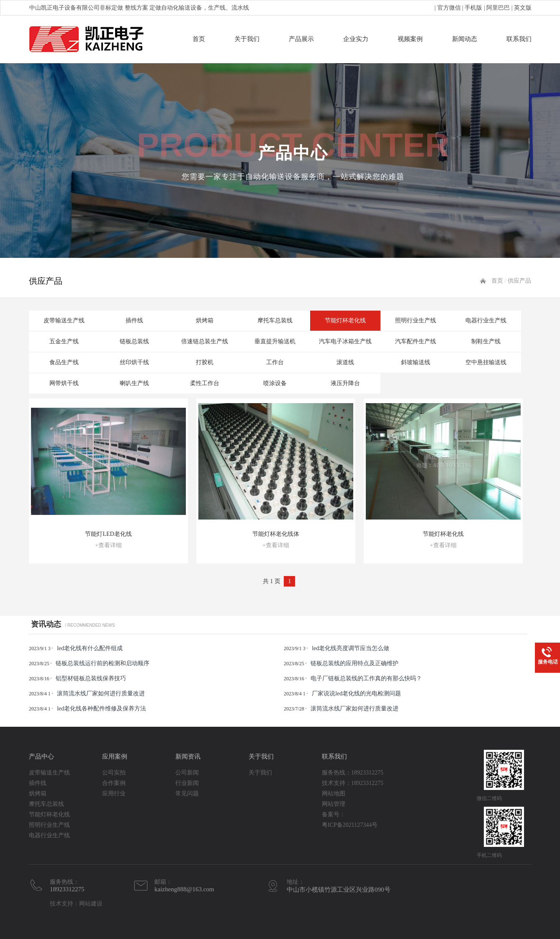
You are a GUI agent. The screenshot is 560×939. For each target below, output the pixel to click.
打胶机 (205, 362)
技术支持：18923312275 (353, 783)
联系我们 (519, 39)
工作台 (275, 362)
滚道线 (345, 362)
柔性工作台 (205, 383)
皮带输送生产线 (64, 320)
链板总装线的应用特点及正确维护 (354, 663)
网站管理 (334, 804)
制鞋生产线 (486, 341)
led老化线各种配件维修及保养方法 (101, 709)
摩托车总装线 (275, 320)
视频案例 (410, 39)
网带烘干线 (64, 383)
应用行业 (114, 794)
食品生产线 (64, 362)
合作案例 (114, 783)
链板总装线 (134, 341)
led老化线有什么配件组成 (90, 648)
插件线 (134, 320)
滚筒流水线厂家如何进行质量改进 (101, 693)
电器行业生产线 (486, 320)
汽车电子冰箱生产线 (345, 341)
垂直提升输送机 (275, 341)
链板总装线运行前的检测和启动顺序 (103, 663)
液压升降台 (345, 383)
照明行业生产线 (416, 320)
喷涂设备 (275, 383)
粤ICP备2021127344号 (350, 825)
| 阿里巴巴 (496, 8)
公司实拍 (114, 773)
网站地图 (334, 794)
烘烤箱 (205, 320)
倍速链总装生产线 (205, 341)
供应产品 (519, 281)
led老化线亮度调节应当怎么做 (351, 648)
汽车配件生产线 (416, 341)
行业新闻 (187, 783)
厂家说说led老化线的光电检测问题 (356, 693)
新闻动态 (465, 39)
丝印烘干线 (134, 362)
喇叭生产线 (134, 383)
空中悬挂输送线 (486, 362)
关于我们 (247, 39)
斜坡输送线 (416, 362)
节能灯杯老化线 (345, 320)
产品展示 (301, 39)
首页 (199, 39)
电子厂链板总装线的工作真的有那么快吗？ (366, 678)
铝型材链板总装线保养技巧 (91, 678)
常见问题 (187, 794)
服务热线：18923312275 (353, 773)
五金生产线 (64, 341)
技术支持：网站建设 (76, 903)
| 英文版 (521, 8)
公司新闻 (187, 773)
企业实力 (356, 39)
